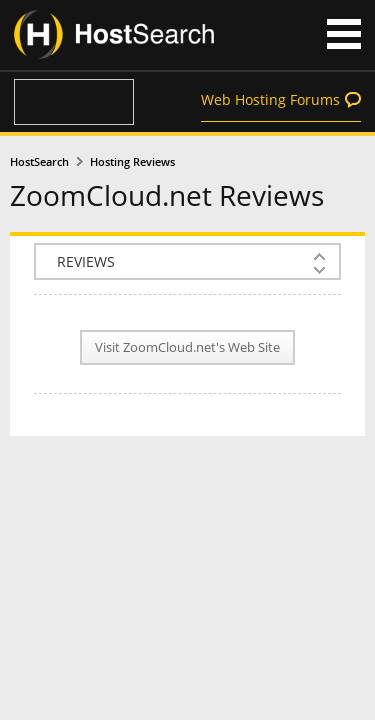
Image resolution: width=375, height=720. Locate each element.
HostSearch (39, 162)
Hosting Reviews (132, 162)
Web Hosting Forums (270, 99)
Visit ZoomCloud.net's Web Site (187, 347)
